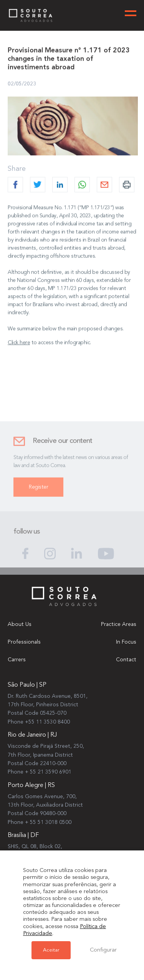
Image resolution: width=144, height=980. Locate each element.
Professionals (24, 642)
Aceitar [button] (51, 950)
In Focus (126, 642)
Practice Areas (119, 624)
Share (17, 169)
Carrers (17, 660)
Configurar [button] (103, 950)
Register (38, 490)
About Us (20, 624)
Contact (126, 660)
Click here (19, 343)
